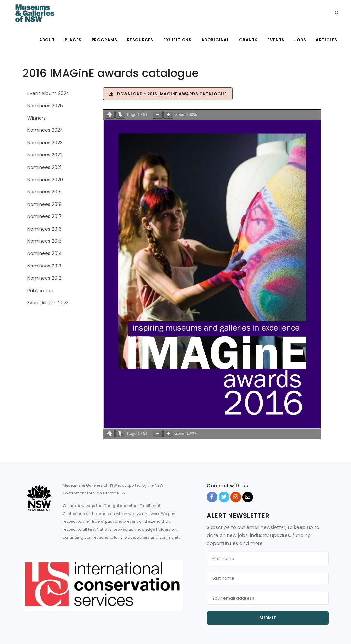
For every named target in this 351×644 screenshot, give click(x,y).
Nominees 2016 (44, 229)
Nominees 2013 (44, 266)
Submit (268, 618)
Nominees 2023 (45, 143)
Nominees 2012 (44, 278)
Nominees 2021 (44, 167)
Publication (40, 291)
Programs (104, 40)
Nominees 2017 (44, 216)
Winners (37, 118)
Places (73, 40)
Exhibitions (177, 40)
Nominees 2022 (45, 155)
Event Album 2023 (48, 303)
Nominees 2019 (44, 192)
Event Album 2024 (48, 93)
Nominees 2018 (44, 204)
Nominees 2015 (44, 241)
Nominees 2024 (45, 130)
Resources (140, 40)
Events (276, 40)
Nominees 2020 (45, 180)
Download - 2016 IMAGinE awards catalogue (168, 94)
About (47, 40)
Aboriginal (215, 40)
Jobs (300, 40)
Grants (248, 40)
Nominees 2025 (45, 106)
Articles (326, 40)
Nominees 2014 (45, 253)
